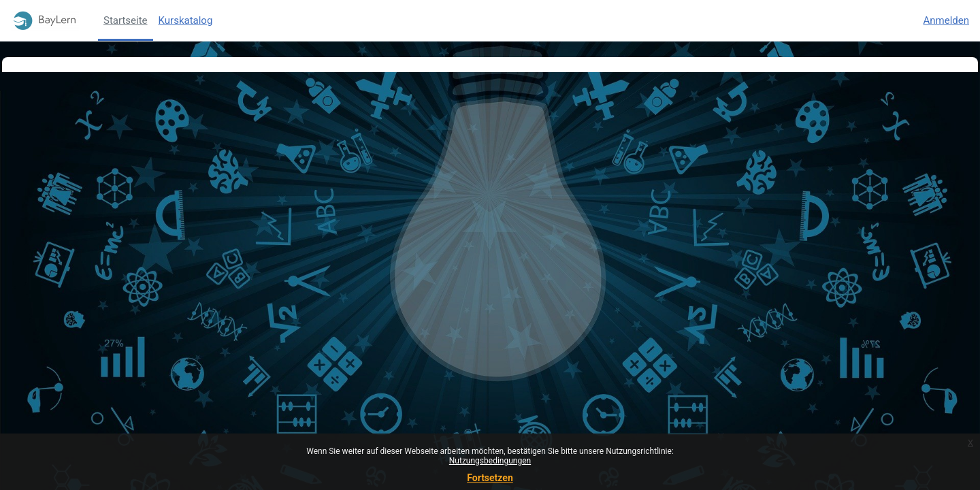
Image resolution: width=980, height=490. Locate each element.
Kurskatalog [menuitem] (186, 20)
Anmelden (946, 20)
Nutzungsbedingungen (490, 461)
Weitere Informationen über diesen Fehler (157, 154)
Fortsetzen (490, 478)
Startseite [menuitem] (126, 20)
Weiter (490, 207)
